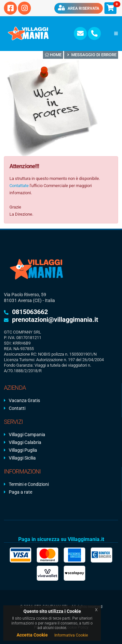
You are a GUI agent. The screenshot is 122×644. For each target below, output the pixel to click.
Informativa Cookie (71, 635)
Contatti (17, 408)
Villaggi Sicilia (22, 458)
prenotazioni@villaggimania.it (55, 320)
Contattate (19, 186)
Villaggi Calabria (25, 442)
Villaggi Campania (27, 435)
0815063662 (30, 312)
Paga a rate (20, 492)
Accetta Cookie (32, 635)
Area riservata (79, 8)
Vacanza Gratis (24, 400)
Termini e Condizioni (29, 484)
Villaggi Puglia (23, 450)
